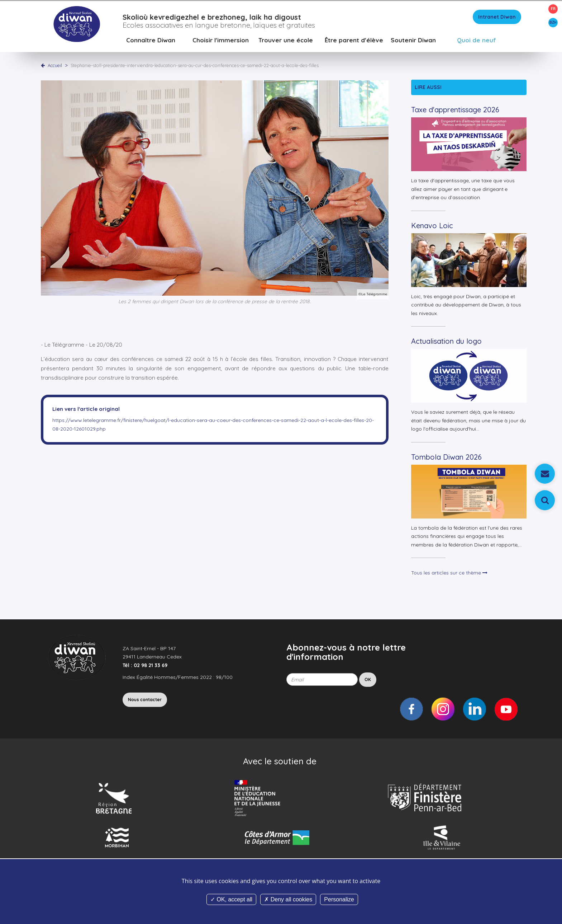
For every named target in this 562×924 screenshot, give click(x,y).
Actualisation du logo (446, 343)
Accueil (55, 66)
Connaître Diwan (151, 41)
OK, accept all (231, 899)
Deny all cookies (288, 899)
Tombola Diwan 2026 (446, 458)
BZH (553, 22)
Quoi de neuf (477, 41)
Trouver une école (286, 41)
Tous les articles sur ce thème (449, 574)
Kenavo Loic (432, 227)
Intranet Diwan (497, 18)
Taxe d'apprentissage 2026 (455, 111)
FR (553, 9)
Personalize (339, 899)
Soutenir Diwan (413, 41)
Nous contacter (145, 701)
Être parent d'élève (354, 41)
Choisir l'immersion (221, 41)
